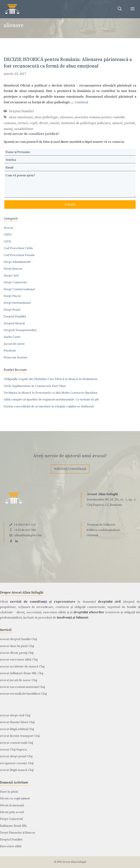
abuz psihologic (46, 117)
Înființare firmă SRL (14, 826)
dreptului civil (109, 602)
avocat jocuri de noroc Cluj (19, 680)
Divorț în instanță (12, 805)
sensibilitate (24, 129)
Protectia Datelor (15, 358)
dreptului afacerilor (89, 612)
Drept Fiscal (12, 296)
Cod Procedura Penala (19, 255)
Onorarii (92, 535)
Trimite (70, 204)
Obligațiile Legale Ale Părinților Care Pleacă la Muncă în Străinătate (51, 379)
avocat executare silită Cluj (19, 660)
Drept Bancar (13, 269)
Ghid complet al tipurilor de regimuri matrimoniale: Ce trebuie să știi (51, 400)
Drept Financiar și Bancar (18, 833)
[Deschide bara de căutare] (120, 9)
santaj (8, 129)
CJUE (7, 241)
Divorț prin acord (12, 812)
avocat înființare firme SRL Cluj (22, 673)
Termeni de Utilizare (101, 525)
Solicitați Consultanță (70, 469)
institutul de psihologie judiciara (86, 123)
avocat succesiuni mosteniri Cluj (22, 687)
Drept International (17, 303)
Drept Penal (12, 310)
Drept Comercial (15, 282)
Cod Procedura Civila (18, 248)
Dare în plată (9, 792)
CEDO (8, 235)
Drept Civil (11, 276)
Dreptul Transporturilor (20, 330)
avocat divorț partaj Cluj (17, 653)
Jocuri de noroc (14, 344)
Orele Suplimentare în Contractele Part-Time (35, 386)
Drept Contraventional (19, 289)
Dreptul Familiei (21, 111)
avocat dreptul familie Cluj (18, 639)
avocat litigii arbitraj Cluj (17, 729)
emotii (55, 123)
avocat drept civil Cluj (15, 715)
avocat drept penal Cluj (16, 756)
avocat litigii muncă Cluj (17, 770)
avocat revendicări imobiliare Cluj (23, 694)
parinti (130, 123)
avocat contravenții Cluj (16, 743)
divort (43, 123)
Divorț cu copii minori (15, 798)
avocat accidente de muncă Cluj (22, 667)
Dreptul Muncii (14, 323)
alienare (66, 117)
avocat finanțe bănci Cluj (17, 722)
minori (117, 123)
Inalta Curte (12, 337)
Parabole (10, 351)
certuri (23, 123)
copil (34, 123)
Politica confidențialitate (104, 530)
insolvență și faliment (73, 618)
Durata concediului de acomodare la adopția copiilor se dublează (49, 406)
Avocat (8, 228)
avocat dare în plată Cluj (17, 646)
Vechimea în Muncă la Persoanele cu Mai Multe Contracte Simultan (50, 393)
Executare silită (11, 846)
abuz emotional (21, 117)
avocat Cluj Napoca (13, 750)
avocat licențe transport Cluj (20, 736)
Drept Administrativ (17, 262)
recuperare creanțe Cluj (17, 763)
